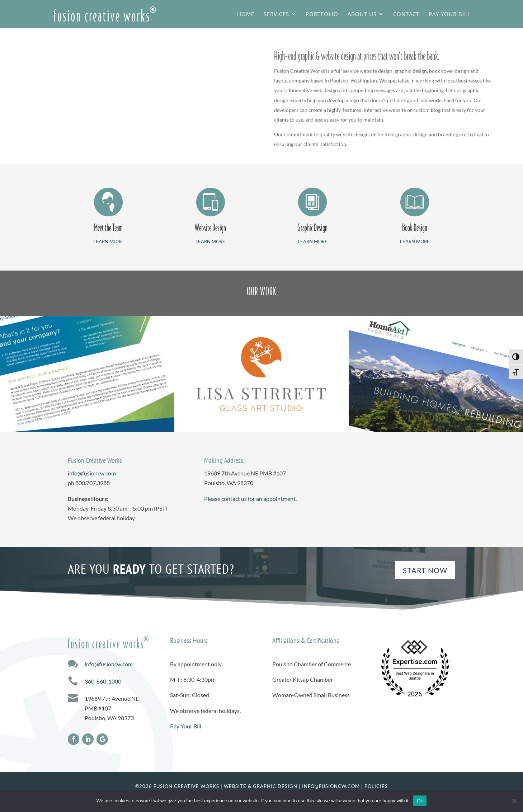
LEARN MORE (108, 241)
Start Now (425, 570)
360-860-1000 (103, 681)
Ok (420, 801)
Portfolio (322, 15)
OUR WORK (261, 291)
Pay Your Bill (450, 15)
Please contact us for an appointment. (250, 499)
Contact (406, 15)
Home (246, 15)
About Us (362, 15)
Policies (376, 786)
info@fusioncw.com (92, 473)
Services (276, 15)
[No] (514, 801)
